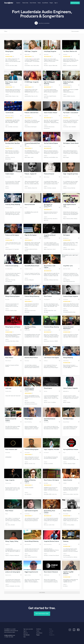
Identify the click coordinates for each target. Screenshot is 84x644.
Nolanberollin (17, 556)
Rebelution (73, 249)
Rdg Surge (70, 464)
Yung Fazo (12, 311)
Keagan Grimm (8, 280)
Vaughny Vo (7, 556)
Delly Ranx (75, 557)
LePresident (13, 525)
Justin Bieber (10, 127)
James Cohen (76, 494)
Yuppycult (50, 66)
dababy (16, 66)
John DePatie (50, 464)
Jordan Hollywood (9, 249)
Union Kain (27, 280)
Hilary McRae (46, 494)
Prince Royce (8, 341)
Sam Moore (46, 556)
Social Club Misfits (52, 157)
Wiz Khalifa (65, 249)
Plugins (51, 3)
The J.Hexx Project (9, 282)
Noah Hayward (34, 127)
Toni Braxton (69, 66)
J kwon (53, 525)
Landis (55, 311)
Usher (6, 127)
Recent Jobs (25, 3)
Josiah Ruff (46, 127)
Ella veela (69, 188)
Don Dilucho (65, 586)
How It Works (33, 3)
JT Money (7, 586)
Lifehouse (65, 96)
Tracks (39, 3)
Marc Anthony (13, 341)
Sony (35, 96)
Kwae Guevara (46, 341)
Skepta (15, 311)
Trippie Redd (16, 249)
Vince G (54, 249)
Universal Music (27, 66)
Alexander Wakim (8, 96)
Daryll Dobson (8, 157)
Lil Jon (26, 188)
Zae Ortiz (46, 402)
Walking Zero (32, 280)
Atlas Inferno (55, 219)
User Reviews (27, 635)
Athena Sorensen (51, 127)
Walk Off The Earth (53, 96)
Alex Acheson (29, 494)
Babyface (65, 66)
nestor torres (54, 494)
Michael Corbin (8, 159)
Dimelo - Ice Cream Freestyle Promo (31, 557)
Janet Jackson (16, 127)
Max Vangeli (46, 312)
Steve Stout (73, 96)
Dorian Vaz (13, 157)
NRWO (50, 494)
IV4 (13, 249)
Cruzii (34, 464)
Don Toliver (12, 66)
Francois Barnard (28, 127)
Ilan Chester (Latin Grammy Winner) (31, 404)
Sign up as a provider (28, 629)
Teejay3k (74, 464)
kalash (26, 157)
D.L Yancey (69, 525)
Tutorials (51, 631)
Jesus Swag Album (66, 280)
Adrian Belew (46, 280)
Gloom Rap (13, 280)
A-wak (17, 96)
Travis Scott (7, 66)
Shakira (45, 188)
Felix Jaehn (46, 66)
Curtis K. (49, 402)
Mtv (37, 96)
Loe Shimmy (65, 464)
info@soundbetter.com (10, 635)
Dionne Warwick (56, 556)
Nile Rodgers (46, 98)
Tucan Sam (31, 464)
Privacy (51, 633)
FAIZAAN (56, 341)
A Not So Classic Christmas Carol (69, 282)
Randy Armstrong (66, 494)
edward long (46, 157)
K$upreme (12, 556)
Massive (65, 219)
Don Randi (46, 464)
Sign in (56, 3)
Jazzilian (71, 494)
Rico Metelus (54, 402)
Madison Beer (55, 66)
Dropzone (14, 96)
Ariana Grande (75, 66)
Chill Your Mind (36, 66)
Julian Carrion (50, 249)
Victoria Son (52, 341)
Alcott (57, 157)
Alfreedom (65, 188)
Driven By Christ (47, 128)
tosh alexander (12, 586)
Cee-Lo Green (17, 586)
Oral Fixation (49, 188)
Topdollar (69, 402)
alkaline (29, 157)
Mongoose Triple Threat (48, 219)
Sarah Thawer (46, 96)
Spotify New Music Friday (29, 96)
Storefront (39, 629)
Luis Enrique (32, 402)
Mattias (45, 249)
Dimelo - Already (27, 556)
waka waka (54, 188)
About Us (26, 633)
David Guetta (27, 312)
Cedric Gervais (27, 311)
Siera (6, 525)
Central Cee (7, 311)
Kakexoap (76, 219)
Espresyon (7, 188)
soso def (50, 525)
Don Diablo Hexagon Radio (49, 311)
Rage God (26, 464)
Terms (51, 629)
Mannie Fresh (35, 188)
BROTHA (65, 402)
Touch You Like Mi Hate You (68, 557)
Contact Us (52, 635)
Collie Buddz (73, 127)
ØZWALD (69, 96)
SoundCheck (45, 3)
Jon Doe (65, 525)
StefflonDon (30, 188)
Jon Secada (51, 556)
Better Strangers (66, 157)
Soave (32, 66)
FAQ (24, 637)
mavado (32, 157)
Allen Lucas (46, 525)
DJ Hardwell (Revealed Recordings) (69, 312)
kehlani (69, 249)
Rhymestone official (70, 219)
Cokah (70, 127)
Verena (9, 525)
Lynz (25, 494)
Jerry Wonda (66, 127)
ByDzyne (73, 525)
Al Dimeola (51, 280)
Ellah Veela (73, 188)
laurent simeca (33, 311)
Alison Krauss (56, 280)
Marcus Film (46, 220)
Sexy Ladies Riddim (67, 556)
